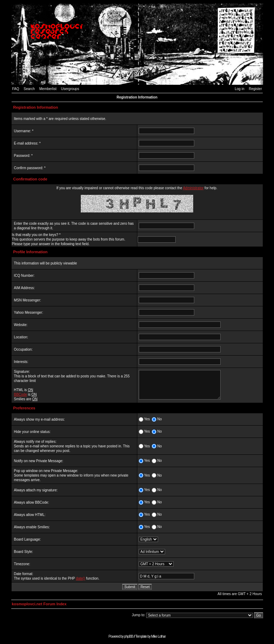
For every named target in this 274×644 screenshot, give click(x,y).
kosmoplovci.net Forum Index (39, 604)
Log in (239, 89)
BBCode (21, 394)
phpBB (128, 636)
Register (255, 89)
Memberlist (48, 89)
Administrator (193, 188)
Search (29, 89)
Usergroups (70, 89)
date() (80, 578)
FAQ (16, 89)
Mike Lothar (158, 636)
